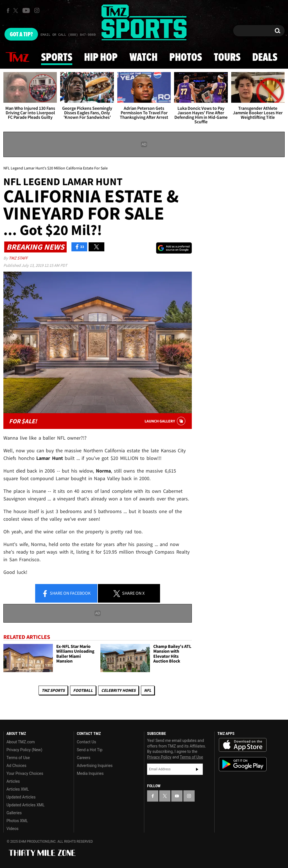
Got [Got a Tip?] (21, 35)
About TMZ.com (21, 742)
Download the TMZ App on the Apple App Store (243, 745)
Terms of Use (18, 758)
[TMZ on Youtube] (26, 10)
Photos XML (17, 821)
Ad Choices (16, 766)
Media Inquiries (90, 773)
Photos (186, 58)
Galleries (14, 813)
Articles (13, 781)
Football (83, 690)
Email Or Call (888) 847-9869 (68, 35)
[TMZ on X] (16, 11)
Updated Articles (21, 797)
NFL (148, 690)
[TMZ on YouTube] (177, 796)
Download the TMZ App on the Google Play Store (243, 764)
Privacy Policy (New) (24, 750)
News (17, 57)
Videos (13, 829)
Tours (227, 58)
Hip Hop (101, 58)
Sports (57, 58)
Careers (84, 758)
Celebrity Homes (118, 690)
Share (66, 594)
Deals (265, 58)
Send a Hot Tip (90, 750)
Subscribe (197, 769)
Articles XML (18, 789)
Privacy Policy (159, 757)
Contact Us (86, 742)
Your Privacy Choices (25, 773)
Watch (143, 58)
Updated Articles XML (25, 805)
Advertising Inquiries (95, 766)
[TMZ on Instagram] (37, 10)
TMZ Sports (53, 690)
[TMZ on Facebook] (8, 11)
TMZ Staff (18, 258)
